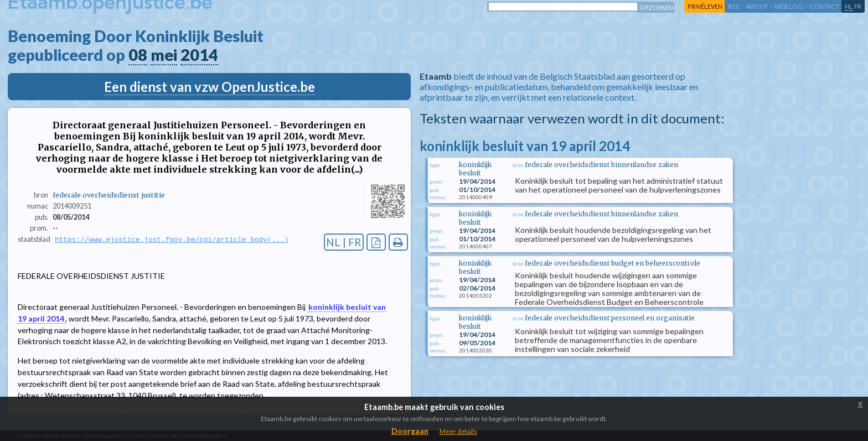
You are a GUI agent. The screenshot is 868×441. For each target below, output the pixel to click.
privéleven (705, 6)
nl (849, 6)
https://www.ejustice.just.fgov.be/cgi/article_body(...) (172, 240)
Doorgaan (410, 431)
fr (858, 6)
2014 (199, 55)
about (757, 6)
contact (824, 6)
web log (789, 6)
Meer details (458, 431)
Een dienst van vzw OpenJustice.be (210, 87)
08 (138, 55)
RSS (734, 6)
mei (164, 55)
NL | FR (344, 242)
